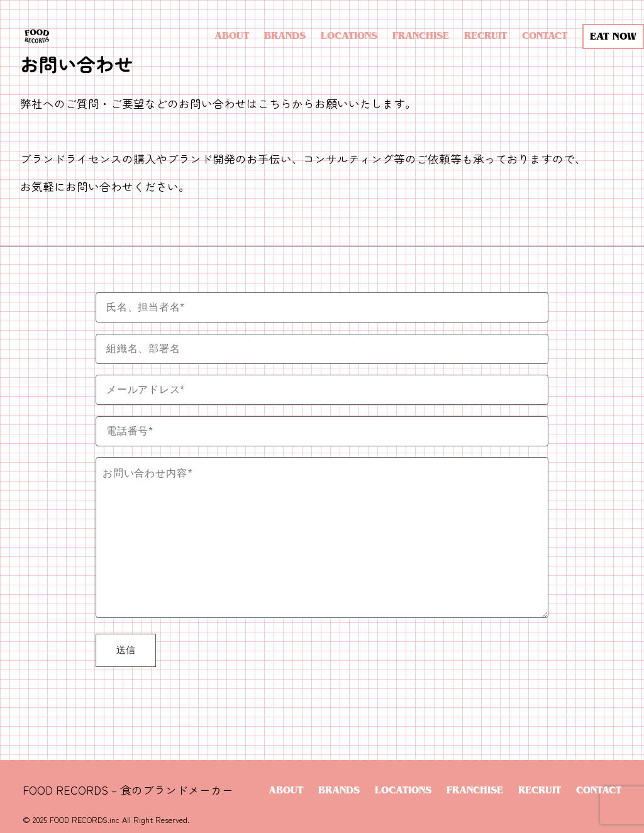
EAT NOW (613, 36)
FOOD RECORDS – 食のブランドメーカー (128, 790)
